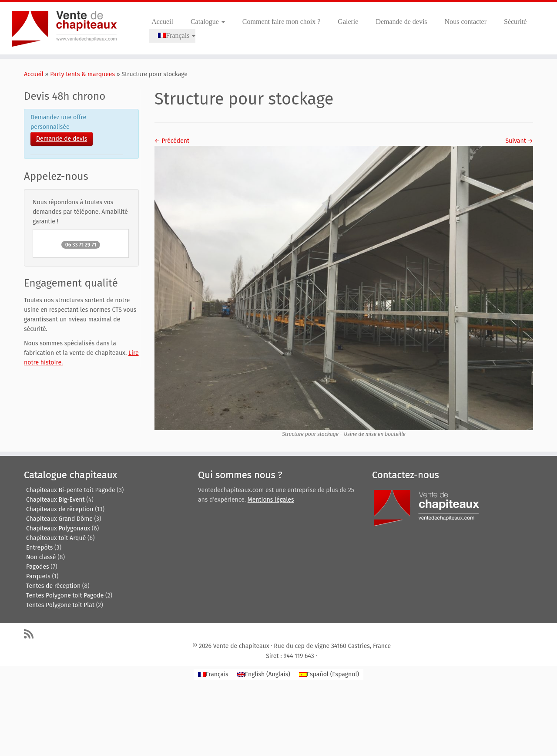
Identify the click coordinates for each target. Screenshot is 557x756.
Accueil (162, 22)
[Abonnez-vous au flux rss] (32, 634)
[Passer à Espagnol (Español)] (329, 675)
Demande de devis (401, 22)
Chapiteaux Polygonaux (58, 528)
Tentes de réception (53, 586)
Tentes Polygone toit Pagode (65, 596)
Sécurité (515, 22)
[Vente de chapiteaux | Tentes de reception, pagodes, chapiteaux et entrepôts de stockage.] (64, 28)
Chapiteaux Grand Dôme (59, 519)
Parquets (38, 576)
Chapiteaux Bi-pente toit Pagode (71, 490)
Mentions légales (271, 500)
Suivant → (519, 141)
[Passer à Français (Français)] (213, 675)
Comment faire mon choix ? (282, 22)
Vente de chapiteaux (241, 646)
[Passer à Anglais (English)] (264, 675)
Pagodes (38, 567)
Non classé (41, 557)
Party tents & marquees (82, 74)
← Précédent (172, 141)
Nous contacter (466, 22)
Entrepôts (39, 548)
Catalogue (208, 22)
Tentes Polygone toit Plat (60, 605)
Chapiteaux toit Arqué (56, 538)
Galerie (348, 22)
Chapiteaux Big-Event (55, 500)
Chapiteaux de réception (60, 509)
